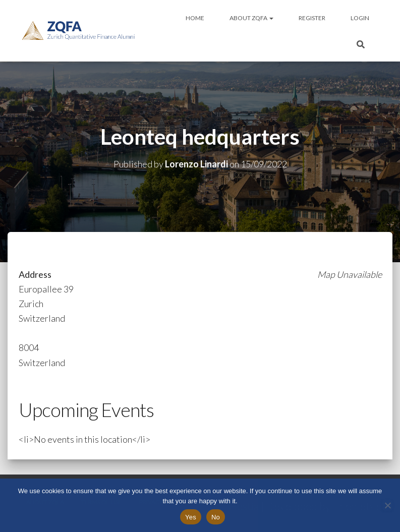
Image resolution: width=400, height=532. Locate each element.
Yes (191, 517)
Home (195, 18)
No (216, 517)
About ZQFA (251, 18)
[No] (387, 505)
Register (312, 18)
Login (360, 18)
